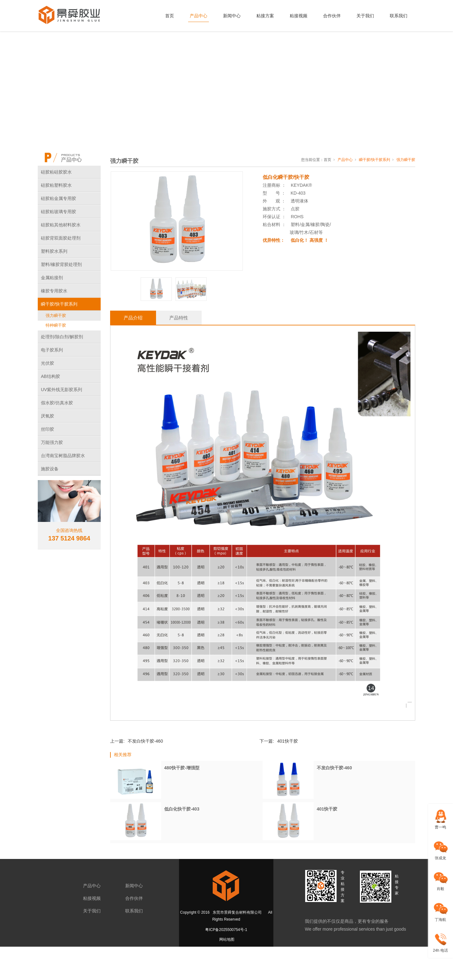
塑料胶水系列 (54, 251)
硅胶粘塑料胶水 (56, 185)
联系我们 (399, 16)
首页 (170, 16)
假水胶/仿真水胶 (57, 403)
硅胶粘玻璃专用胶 (59, 212)
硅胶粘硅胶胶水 (56, 172)
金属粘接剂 (52, 278)
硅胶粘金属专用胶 (59, 198)
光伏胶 (48, 363)
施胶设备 (50, 469)
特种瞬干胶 (56, 325)
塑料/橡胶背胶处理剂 (61, 264)
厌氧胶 (48, 416)
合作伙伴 (332, 16)
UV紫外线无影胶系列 (62, 390)
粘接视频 (299, 16)
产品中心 (199, 16)
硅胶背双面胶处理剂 (61, 238)
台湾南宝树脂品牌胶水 (63, 456)
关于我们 (365, 16)
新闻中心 (232, 16)
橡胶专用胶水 (54, 291)
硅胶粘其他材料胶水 (61, 225)
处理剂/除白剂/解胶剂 (62, 337)
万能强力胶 (52, 442)
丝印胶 (48, 429)
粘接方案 (265, 16)
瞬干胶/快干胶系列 (59, 304)
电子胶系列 (52, 350)
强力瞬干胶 (56, 316)
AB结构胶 (50, 376)
